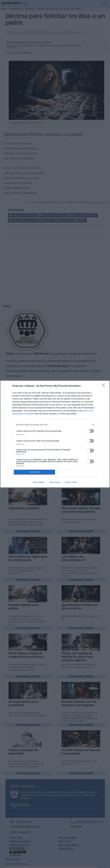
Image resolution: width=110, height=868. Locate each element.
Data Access (55, 482)
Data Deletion (39, 482)
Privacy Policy (71, 482)
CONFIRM (34, 472)
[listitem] (55, 425)
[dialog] (55, 434)
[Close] (104, 386)
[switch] (90, 431)
